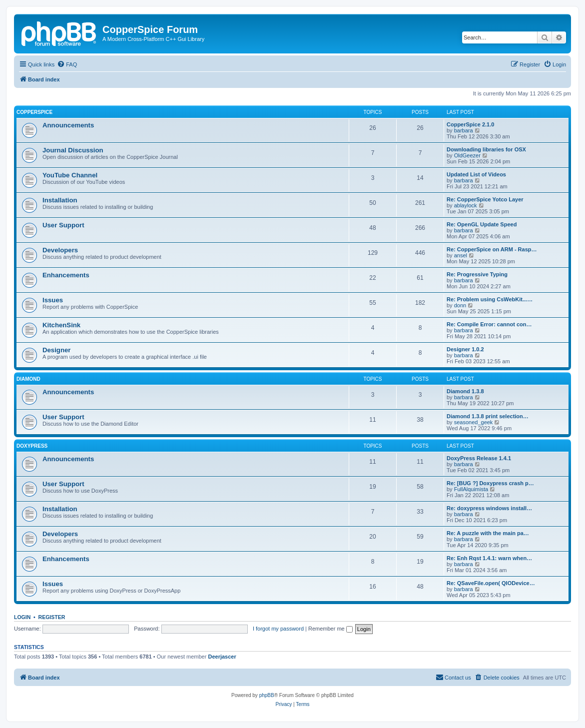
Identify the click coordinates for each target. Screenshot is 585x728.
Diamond (28, 379)
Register (52, 617)
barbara (464, 130)
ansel (461, 255)
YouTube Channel (70, 175)
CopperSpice (34, 112)
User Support (63, 225)
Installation (60, 200)
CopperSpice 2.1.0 (470, 124)
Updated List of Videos (476, 174)
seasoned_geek (474, 422)
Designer (56, 350)
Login (22, 617)
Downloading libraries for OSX (486, 149)
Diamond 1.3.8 (465, 391)
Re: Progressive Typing (477, 274)
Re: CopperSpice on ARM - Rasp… (492, 249)
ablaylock (466, 205)
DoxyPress (32, 446)
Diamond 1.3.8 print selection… (488, 416)
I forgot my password (278, 629)
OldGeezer (467, 155)
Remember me (330, 629)
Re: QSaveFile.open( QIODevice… (491, 583)
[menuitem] (67, 64)
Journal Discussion (73, 150)
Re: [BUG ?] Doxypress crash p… (490, 483)
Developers (60, 250)
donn (460, 305)
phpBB (267, 695)
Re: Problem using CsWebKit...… (490, 299)
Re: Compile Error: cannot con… (489, 324)
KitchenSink (61, 325)
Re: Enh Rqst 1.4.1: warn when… (489, 558)
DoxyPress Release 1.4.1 (479, 458)
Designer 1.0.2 (465, 349)
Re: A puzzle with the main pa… (488, 533)
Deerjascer (222, 657)
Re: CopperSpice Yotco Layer (485, 199)
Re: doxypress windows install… (489, 508)
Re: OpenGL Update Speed (482, 224)
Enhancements (66, 275)
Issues (53, 300)
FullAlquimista (471, 489)
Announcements (68, 125)
